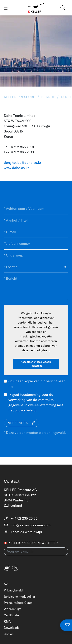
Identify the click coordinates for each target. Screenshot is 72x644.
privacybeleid (25, 410)
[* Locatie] (36, 267)
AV (6, 584)
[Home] (36, 8)
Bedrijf (48, 97)
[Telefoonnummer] (36, 244)
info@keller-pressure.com (27, 525)
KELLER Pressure (20, 97)
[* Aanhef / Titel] (36, 220)
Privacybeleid (13, 590)
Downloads (12, 628)
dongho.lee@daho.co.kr (22, 163)
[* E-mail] (36, 232)
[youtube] (7, 568)
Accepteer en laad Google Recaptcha (36, 364)
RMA (7, 621)
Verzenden (22, 423)
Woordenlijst (13, 609)
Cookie (9, 634)
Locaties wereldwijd (23, 532)
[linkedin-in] (15, 568)
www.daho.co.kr (16, 168)
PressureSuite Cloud (18, 603)
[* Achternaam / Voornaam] (36, 209)
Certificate (11, 615)
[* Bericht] (36, 286)
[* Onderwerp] (36, 255)
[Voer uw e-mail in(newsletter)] (36, 551)
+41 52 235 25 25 (21, 518)
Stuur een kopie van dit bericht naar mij (37, 384)
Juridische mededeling (19, 596)
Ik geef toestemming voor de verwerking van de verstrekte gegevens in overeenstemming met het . (36, 402)
